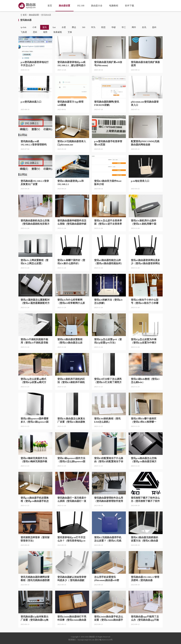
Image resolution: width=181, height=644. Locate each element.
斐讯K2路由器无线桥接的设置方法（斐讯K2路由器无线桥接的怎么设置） (145, 539)
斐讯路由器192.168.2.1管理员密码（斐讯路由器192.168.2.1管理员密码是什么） (145, 579)
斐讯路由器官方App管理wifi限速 (70, 103)
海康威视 (58, 32)
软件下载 (130, 6)
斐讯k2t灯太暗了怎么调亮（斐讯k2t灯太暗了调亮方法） (108, 381)
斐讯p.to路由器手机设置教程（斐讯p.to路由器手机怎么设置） (35, 500)
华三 (124, 27)
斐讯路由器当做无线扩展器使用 (145, 64)
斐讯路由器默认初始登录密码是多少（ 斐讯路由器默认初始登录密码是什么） (72, 579)
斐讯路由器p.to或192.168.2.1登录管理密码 (34, 143)
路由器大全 (97, 6)
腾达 (74, 27)
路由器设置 (64, 6)
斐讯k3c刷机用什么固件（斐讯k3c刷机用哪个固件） (144, 222)
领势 (45, 32)
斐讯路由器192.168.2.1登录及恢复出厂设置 (35, 183)
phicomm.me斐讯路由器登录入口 (145, 103)
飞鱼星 (24, 32)
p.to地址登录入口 (140, 181)
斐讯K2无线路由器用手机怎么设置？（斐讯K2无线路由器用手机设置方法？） (109, 539)
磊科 (154, 27)
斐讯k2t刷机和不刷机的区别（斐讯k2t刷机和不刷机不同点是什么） (71, 381)
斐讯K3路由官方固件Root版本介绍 (108, 183)
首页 (50, 6)
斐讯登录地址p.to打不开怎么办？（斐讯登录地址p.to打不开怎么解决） (71, 539)
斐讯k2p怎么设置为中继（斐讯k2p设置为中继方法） (144, 341)
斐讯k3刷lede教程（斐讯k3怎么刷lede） (145, 381)
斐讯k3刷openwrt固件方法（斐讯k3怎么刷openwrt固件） (71, 460)
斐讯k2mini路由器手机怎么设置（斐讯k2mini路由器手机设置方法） (109, 618)
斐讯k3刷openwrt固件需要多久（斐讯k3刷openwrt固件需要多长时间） (35, 420)
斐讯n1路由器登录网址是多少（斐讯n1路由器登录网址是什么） (145, 262)
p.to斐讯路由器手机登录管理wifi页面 (108, 143)
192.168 (81, 6)
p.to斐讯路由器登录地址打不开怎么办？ (35, 64)
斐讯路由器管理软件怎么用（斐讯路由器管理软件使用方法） (109, 500)
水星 (64, 27)
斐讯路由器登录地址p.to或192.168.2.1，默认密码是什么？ (72, 64)
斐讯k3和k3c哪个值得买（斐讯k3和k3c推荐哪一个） (144, 420)
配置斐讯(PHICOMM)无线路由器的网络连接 (145, 143)
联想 (103, 27)
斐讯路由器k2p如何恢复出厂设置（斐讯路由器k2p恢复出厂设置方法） (35, 618)
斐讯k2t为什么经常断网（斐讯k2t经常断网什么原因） (71, 302)
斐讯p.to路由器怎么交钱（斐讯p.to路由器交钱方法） (144, 460)
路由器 (92, 637)
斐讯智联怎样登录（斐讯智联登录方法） (35, 539)
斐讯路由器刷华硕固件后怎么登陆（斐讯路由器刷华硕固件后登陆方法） (72, 222)
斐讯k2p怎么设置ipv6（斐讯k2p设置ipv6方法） (108, 341)
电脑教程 (114, 6)
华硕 (114, 27)
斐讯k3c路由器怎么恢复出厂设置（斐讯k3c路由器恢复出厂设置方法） (71, 420)
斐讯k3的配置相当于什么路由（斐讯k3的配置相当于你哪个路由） (109, 460)
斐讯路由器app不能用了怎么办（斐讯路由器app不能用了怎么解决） (145, 618)
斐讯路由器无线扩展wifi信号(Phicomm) (108, 64)
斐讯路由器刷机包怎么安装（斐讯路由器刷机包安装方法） (35, 222)
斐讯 (45, 27)
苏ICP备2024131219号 (104, 640)
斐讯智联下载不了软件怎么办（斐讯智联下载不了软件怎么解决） (145, 500)
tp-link (23, 27)
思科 (35, 32)
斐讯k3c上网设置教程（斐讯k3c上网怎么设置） (35, 262)
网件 (134, 27)
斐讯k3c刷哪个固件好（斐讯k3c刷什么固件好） (71, 262)
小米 (34, 27)
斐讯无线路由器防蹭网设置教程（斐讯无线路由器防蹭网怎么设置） (35, 579)
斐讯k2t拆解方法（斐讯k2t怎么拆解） (108, 301)
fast (54, 27)
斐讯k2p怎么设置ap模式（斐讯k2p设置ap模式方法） (33, 381)
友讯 (144, 27)
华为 (93, 27)
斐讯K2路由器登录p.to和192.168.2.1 (71, 183)
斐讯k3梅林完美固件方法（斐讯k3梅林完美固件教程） (34, 460)
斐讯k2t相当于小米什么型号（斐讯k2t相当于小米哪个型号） (145, 302)
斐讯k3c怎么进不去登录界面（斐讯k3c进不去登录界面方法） (108, 222)
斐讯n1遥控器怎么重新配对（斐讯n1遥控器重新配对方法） (35, 302)
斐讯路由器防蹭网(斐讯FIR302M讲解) (107, 103)
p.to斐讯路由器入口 (31, 102)
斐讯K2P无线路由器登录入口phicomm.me (72, 143)
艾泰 (70, 32)
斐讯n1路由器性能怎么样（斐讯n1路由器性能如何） (109, 262)
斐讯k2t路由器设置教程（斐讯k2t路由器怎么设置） (70, 341)
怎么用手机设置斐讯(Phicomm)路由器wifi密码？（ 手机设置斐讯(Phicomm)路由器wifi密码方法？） (108, 579)
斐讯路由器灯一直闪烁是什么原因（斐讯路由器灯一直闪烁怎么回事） (72, 500)
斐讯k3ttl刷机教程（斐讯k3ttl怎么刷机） (107, 420)
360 (84, 27)
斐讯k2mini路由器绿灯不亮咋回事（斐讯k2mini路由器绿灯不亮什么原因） (72, 618)
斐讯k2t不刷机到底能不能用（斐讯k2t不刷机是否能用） (34, 341)
